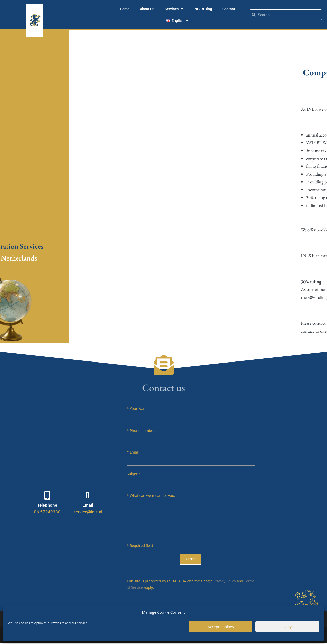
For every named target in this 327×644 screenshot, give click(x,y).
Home (125, 9)
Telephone (47, 505)
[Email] (88, 495)
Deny (287, 627)
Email (88, 505)
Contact (229, 9)
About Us (147, 9)
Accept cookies (221, 627)
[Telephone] (47, 495)
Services (174, 9)
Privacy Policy (225, 581)
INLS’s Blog (203, 9)
